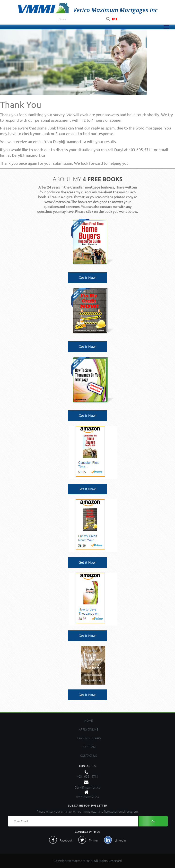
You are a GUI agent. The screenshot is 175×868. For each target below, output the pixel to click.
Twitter (94, 840)
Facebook (66, 840)
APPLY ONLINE (89, 729)
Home (89, 721)
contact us (89, 756)
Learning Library (88, 738)
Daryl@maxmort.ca (87, 787)
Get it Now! (87, 278)
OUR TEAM (88, 747)
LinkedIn (120, 840)
